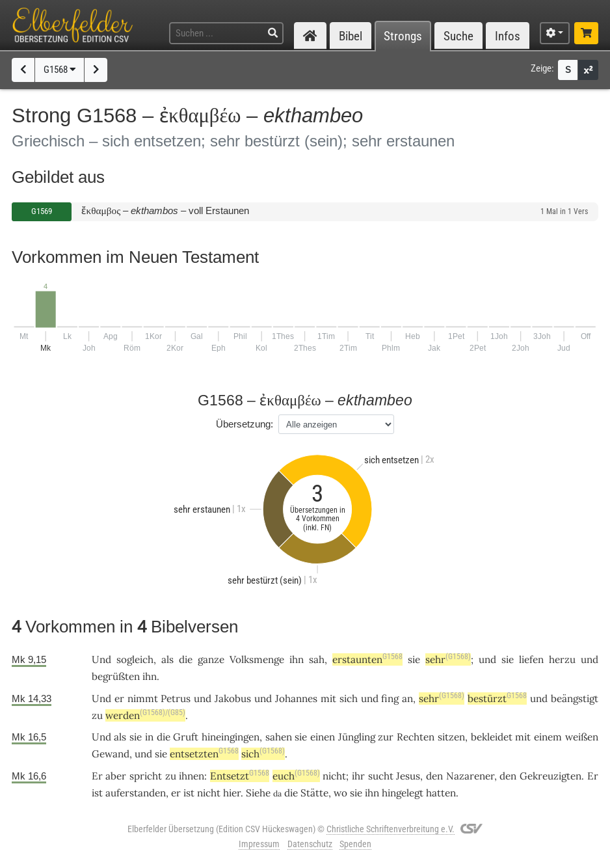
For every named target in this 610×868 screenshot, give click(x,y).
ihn (297, 659)
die (186, 659)
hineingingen (231, 737)
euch (296, 776)
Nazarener (470, 776)
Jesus (408, 776)
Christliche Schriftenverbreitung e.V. (391, 829)
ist (189, 793)
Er (97, 776)
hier (232, 793)
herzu (562, 659)
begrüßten (116, 676)
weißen (582, 737)
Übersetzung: (245, 424)
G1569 (42, 211)
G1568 (60, 70)
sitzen (451, 737)
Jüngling (357, 737)
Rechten (416, 737)
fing (390, 698)
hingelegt (403, 793)
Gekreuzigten (550, 776)
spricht (146, 776)
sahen (279, 737)
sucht (381, 776)
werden (135, 715)
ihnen (192, 776)
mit (328, 698)
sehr (448, 659)
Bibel (351, 36)
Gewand (111, 754)
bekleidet (492, 737)
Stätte (314, 793)
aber (116, 776)
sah (317, 659)
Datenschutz (310, 844)
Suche (458, 36)
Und (101, 659)
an (407, 698)
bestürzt (497, 698)
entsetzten (204, 754)
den (434, 776)
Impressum (259, 844)
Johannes (296, 698)
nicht (334, 776)
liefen (531, 659)
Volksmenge (257, 659)
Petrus (176, 698)
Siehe (258, 793)
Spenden (355, 844)
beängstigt (575, 698)
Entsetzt (240, 776)
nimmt (143, 698)
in (149, 737)
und (487, 659)
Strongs (403, 36)
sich (349, 698)
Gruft (186, 737)
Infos (508, 36)
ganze (211, 659)
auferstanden (136, 793)
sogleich (135, 659)
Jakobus (233, 698)
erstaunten (367, 659)
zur (386, 737)
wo (340, 793)
